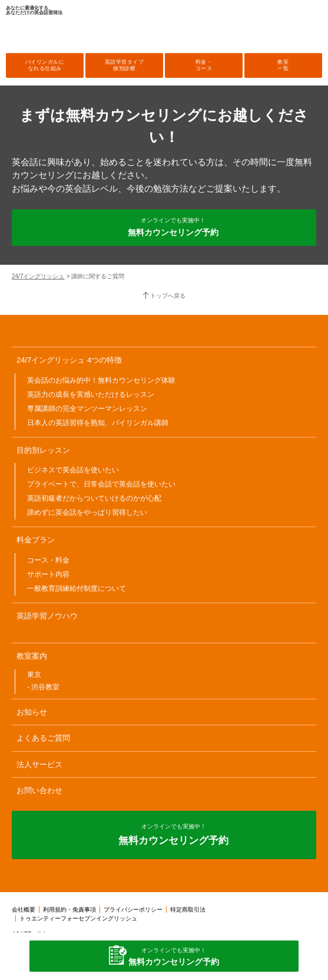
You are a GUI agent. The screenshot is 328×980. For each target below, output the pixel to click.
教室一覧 (283, 65)
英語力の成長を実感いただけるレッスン (91, 394)
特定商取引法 (188, 910)
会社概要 (24, 910)
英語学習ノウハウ (47, 616)
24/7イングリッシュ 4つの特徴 (69, 360)
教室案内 (32, 656)
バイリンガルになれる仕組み (45, 65)
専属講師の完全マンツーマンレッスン (87, 409)
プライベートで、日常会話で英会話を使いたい (101, 484)
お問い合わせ (39, 790)
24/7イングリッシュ (38, 276)
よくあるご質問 (43, 738)
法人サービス (39, 764)
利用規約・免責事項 (69, 910)
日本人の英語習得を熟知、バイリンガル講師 (98, 423)
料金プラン (36, 540)
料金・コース (204, 65)
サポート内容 (48, 574)
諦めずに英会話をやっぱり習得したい (87, 512)
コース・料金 (48, 560)
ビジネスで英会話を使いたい (73, 470)
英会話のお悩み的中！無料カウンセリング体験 (101, 380)
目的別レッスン (43, 450)
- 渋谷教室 (43, 687)
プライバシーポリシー (133, 910)
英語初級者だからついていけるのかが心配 (94, 498)
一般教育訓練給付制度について (77, 588)
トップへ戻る (168, 296)
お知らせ (32, 712)
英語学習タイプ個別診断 (125, 65)
